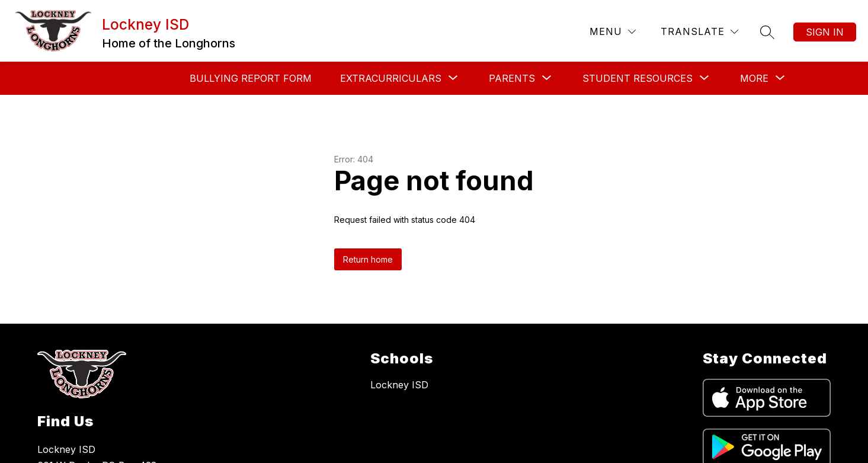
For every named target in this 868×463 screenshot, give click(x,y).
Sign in (825, 32)
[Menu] (613, 32)
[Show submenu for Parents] (403, 78)
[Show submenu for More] (754, 78)
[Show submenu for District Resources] (685, 78)
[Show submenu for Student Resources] (529, 78)
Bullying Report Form (142, 78)
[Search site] (767, 32)
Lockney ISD (399, 385)
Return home (368, 259)
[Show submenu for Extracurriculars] (282, 78)
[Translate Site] (699, 32)
